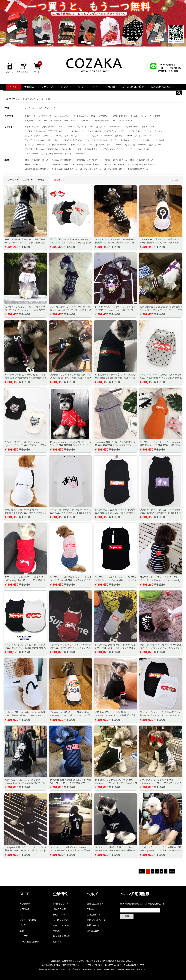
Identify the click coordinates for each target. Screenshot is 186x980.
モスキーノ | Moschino (34, 145)
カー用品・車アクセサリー (104, 121)
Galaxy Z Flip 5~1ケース (90, 169)
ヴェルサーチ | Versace (34, 149)
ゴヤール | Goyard (96, 145)
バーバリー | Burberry (120, 140)
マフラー (158, 116)
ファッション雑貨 (125, 121)
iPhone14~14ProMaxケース (115, 160)
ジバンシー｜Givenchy (153, 131)
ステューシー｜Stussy (53, 136)
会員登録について (95, 915)
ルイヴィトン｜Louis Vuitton (108, 127)
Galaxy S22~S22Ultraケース (37, 169)
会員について (59, 909)
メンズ (65, 87)
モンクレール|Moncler (74, 154)
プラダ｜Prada (48, 127)
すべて (13, 87)
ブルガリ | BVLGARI (144, 136)
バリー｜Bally (54, 140)
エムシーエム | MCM (140, 140)
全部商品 (29, 87)
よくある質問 (93, 931)
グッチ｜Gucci (148, 127)
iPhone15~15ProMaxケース (89, 160)
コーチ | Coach (158, 140)
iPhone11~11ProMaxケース (63, 164)
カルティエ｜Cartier (124, 136)
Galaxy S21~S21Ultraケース (64, 169)
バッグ (38, 121)
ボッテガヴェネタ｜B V (114, 131)
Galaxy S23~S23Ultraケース (144, 164)
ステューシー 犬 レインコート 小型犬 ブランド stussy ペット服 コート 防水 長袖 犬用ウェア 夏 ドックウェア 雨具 (25, 580)
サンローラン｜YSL (85, 127)
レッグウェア (85, 121)
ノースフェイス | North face (86, 149)
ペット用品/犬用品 (27, 99)
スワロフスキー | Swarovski (59, 149)
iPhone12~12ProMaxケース (36, 164)
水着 (22, 931)
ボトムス (134, 116)
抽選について (59, 915)
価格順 (59, 180)
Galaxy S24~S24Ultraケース (117, 164)
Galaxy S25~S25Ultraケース (89, 164)
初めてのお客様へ (95, 904)
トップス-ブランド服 (119, 116)
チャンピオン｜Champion (97, 140)
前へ (142, 871)
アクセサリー (56, 121)
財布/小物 (29, 121)
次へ (172, 871)
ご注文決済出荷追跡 (133, 87)
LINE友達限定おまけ (163, 87)
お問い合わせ (93, 925)
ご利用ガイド (93, 909)
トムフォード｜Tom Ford (102, 136)
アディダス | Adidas (57, 131)
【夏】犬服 (45, 99)
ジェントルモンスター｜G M (77, 136)
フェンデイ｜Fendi (131, 127)
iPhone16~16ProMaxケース (63, 160)
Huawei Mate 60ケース (138, 169)
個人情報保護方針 (61, 936)
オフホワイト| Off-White (73, 140)
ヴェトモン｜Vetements (35, 140)
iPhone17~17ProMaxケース (36, 160)
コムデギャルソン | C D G (111, 149)
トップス (24, 936)
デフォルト (12, 180)
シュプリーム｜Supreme (35, 131)
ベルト (74, 121)
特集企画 (110, 87)
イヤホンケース (45, 116)
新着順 (44, 180)
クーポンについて (61, 920)
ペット (94, 87)
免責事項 (57, 942)
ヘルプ (92, 894)
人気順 (28, 180)
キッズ (79, 87)
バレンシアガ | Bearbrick (51, 154)
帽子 (66, 121)
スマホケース (30, 116)
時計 (46, 121)
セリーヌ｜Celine (134, 131)
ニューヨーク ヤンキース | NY (137, 149)
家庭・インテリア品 (99, 116)
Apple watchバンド (62, 116)
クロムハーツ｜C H (33, 136)
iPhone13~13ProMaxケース (141, 160)
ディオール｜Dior (32, 127)
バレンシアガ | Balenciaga (135, 145)
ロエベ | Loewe (31, 154)
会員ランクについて (96, 920)
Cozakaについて (61, 904)
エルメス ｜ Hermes (66, 127)
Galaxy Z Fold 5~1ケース (114, 169)
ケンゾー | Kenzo (114, 145)
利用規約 (57, 931)
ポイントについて (61, 925)
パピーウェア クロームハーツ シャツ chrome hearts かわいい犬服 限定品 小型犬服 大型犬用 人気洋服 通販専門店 (25, 783)
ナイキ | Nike (74, 131)
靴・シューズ (146, 116)
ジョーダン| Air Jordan (56, 145)
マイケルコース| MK (77, 145)
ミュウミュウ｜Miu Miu (92, 131)
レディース (48, 87)
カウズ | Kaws (155, 145)
